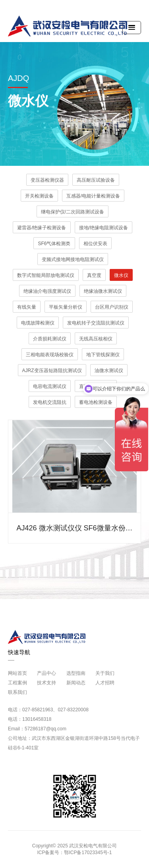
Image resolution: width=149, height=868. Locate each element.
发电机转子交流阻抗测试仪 (96, 323)
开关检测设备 (39, 196)
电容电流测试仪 (50, 386)
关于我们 (105, 673)
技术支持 (46, 683)
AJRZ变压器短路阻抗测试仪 (52, 371)
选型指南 (76, 673)
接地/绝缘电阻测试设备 (104, 228)
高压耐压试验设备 (96, 180)
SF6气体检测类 (54, 244)
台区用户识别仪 (112, 307)
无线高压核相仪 (96, 339)
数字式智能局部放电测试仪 (46, 275)
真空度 (94, 275)
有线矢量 (27, 307)
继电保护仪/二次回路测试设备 (73, 212)
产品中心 (46, 673)
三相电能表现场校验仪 (50, 355)
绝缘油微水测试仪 (103, 291)
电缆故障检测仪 (38, 323)
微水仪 (121, 275)
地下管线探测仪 (103, 355)
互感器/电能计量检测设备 (93, 196)
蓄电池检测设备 (96, 402)
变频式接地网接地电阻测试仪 (73, 259)
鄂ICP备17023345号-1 (88, 853)
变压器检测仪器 (47, 180)
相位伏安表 (95, 244)
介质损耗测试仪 (50, 339)
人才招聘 (105, 683)
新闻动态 (76, 683)
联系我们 (17, 692)
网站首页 (17, 673)
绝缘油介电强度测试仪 (47, 291)
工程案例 (17, 683)
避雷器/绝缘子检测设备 (42, 228)
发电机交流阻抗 (50, 402)
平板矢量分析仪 (66, 307)
